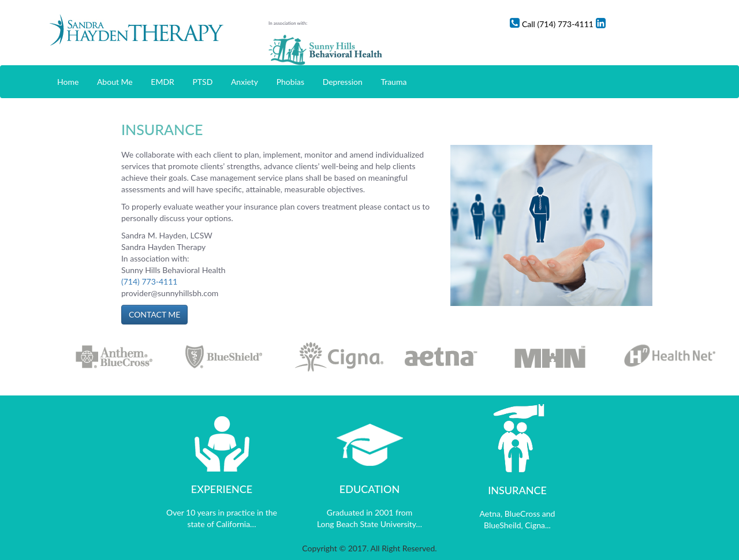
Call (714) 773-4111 (611, 24)
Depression (343, 82)
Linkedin (675, 24)
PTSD (202, 82)
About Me (115, 82)
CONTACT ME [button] (154, 314)
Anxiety (245, 82)
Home (68, 82)
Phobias (290, 82)
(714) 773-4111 (149, 281)
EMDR (163, 82)
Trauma (393, 82)
